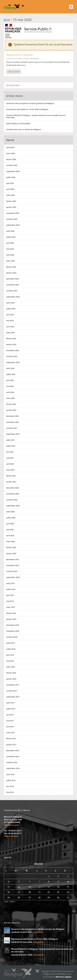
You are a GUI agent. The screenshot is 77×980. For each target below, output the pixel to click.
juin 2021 (10, 452)
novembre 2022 (13, 350)
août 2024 (10, 231)
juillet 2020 (11, 518)
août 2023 (10, 303)
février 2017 (11, 738)
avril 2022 (10, 392)
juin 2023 (10, 315)
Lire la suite (14, 72)
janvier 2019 (11, 619)
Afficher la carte (11, 825)
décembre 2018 (13, 625)
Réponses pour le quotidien (20, 55)
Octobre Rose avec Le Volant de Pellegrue (24, 129)
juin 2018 (10, 655)
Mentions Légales (64, 977)
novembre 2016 (13, 756)
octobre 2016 (12, 762)
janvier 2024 (11, 273)
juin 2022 (10, 380)
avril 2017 (10, 727)
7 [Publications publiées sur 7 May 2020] (39, 882)
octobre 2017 (12, 691)
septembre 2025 (13, 171)
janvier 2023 (11, 344)
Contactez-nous (11, 836)
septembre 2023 (13, 297)
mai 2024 (10, 249)
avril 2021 (10, 464)
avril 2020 (10, 536)
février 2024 (11, 267)
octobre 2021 (12, 428)
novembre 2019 (13, 565)
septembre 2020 (13, 506)
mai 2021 (10, 458)
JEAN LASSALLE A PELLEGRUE (18, 124)
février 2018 (11, 673)
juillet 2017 (11, 709)
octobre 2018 (12, 637)
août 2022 (10, 368)
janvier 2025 (11, 207)
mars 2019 (11, 607)
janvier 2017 (11, 745)
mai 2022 (10, 386)
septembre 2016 (13, 768)
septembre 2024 (13, 225)
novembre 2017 (13, 685)
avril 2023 (10, 327)
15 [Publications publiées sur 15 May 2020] (49, 887)
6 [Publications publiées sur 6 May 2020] (30, 882)
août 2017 (10, 703)
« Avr (6, 901)
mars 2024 (11, 261)
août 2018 (10, 643)
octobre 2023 (12, 291)
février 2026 (11, 159)
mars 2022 (11, 398)
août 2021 (10, 440)
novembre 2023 (13, 285)
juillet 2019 (11, 589)
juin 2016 (10, 786)
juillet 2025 (11, 177)
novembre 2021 (13, 422)
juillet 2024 (11, 237)
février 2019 (11, 613)
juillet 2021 (11, 446)
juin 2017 (10, 715)
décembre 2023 (13, 279)
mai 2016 (10, 792)
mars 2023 (11, 333)
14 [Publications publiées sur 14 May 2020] (39, 887)
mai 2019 (10, 601)
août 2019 (10, 583)
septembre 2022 (13, 362)
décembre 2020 (13, 488)
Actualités (26, 59)
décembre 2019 (13, 559)
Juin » (13, 901)
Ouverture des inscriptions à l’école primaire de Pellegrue (30, 103)
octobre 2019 (12, 571)
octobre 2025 (12, 165)
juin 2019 (10, 595)
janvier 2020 (11, 553)
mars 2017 (11, 733)
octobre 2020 (12, 500)
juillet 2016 (11, 780)
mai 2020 (10, 530)
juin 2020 (10, 524)
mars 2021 (11, 470)
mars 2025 (11, 195)
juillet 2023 (11, 309)
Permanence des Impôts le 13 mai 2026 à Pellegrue (27, 109)
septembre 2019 (13, 577)
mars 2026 (11, 153)
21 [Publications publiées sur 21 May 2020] (39, 892)
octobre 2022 (12, 356)
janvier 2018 (11, 679)
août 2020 (10, 512)
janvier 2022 (11, 410)
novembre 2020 (13, 494)
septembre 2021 (13, 434)
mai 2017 (10, 721)
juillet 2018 (11, 649)
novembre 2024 (13, 213)
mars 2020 (11, 541)
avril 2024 (10, 255)
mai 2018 (10, 661)
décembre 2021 (13, 416)
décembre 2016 (13, 751)
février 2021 (11, 476)
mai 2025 (10, 183)
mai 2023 (10, 321)
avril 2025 (10, 189)
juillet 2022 (11, 374)
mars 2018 (11, 667)
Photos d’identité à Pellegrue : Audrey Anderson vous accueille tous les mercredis (36, 116)
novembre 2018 (13, 631)
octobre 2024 (12, 219)
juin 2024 (10, 243)
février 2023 (11, 339)
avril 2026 (10, 147)
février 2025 (11, 201)
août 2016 (10, 774)
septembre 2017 (13, 697)
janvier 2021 (11, 482)
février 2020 (11, 547)
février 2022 (11, 404)
